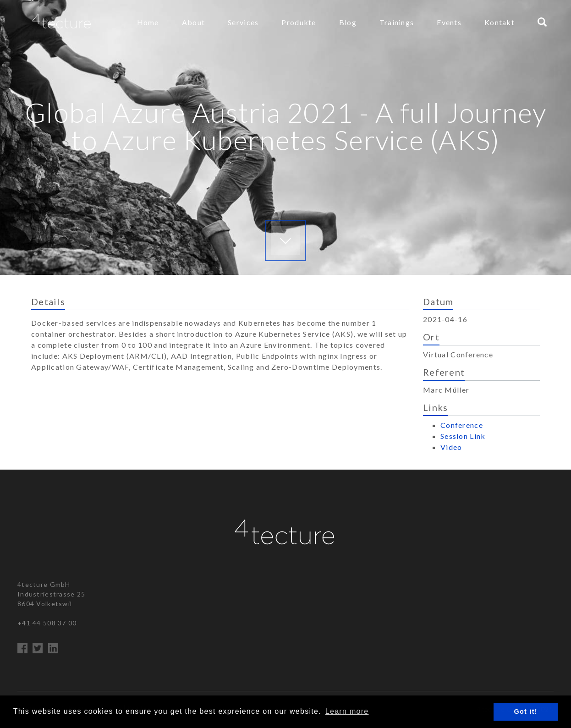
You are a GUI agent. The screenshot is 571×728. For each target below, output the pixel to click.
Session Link (463, 436)
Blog (348, 22)
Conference (462, 425)
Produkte (299, 22)
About (193, 22)
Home (148, 22)
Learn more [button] (347, 711)
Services (243, 22)
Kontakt (500, 22)
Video (451, 447)
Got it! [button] (526, 712)
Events (449, 22)
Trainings (397, 22)
